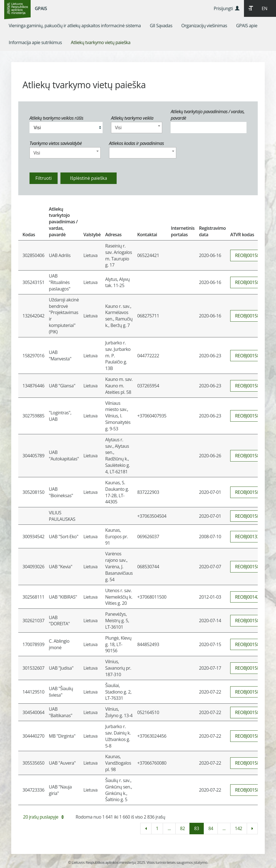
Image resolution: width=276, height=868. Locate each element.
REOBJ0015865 (250, 692)
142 (239, 828)
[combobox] (137, 128)
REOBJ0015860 (250, 644)
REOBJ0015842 (250, 316)
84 (211, 828)
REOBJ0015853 (250, 492)
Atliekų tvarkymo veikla (132, 118)
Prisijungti (226, 8)
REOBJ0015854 (250, 516)
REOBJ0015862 (250, 736)
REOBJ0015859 (250, 621)
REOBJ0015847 (250, 255)
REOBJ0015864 (250, 790)
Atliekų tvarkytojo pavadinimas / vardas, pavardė (208, 115)
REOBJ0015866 (250, 712)
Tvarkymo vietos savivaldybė (56, 143)
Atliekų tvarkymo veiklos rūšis (56, 118)
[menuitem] (75, 26)
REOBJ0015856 (250, 567)
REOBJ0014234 (250, 597)
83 (197, 828)
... (169, 828)
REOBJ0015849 (250, 356)
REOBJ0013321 (250, 537)
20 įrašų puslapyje (43, 817)
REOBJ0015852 (250, 456)
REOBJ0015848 (250, 416)
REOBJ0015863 (250, 763)
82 (183, 828)
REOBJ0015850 (250, 386)
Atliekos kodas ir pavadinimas (137, 143)
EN (264, 8)
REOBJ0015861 (250, 668)
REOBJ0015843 (250, 282)
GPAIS (41, 8)
